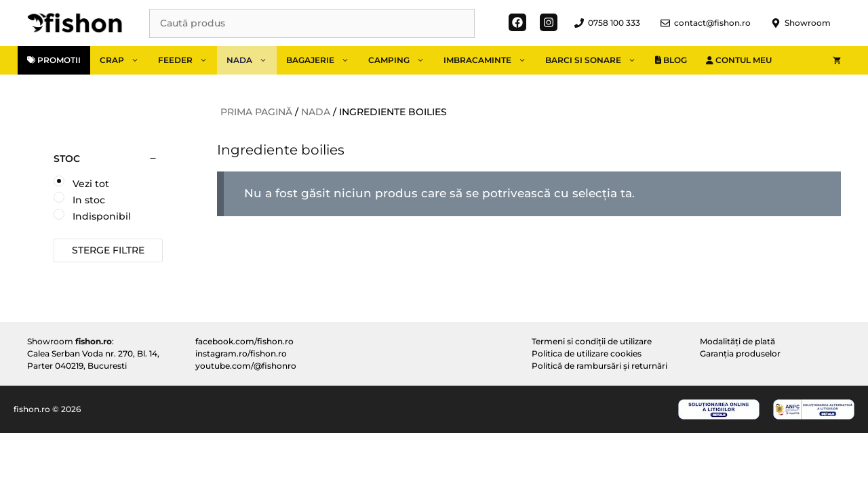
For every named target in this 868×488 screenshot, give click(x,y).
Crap (124, 60)
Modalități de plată (737, 341)
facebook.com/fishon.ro (244, 341)
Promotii (54, 60)
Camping (401, 60)
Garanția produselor (740, 353)
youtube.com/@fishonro (246, 366)
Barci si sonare (595, 60)
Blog (671, 60)
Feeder (188, 60)
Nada (252, 60)
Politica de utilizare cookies (587, 353)
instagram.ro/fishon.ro (241, 353)
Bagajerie (322, 60)
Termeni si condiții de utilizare (592, 341)
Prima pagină (256, 112)
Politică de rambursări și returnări (599, 366)
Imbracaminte (490, 60)
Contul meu (739, 60)
